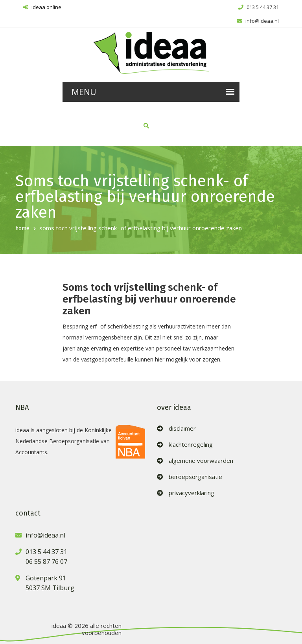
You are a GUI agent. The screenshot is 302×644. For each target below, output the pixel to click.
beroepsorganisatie (195, 477)
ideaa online (42, 7)
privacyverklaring (192, 493)
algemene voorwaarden (201, 461)
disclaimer (182, 428)
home (22, 228)
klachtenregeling (191, 445)
